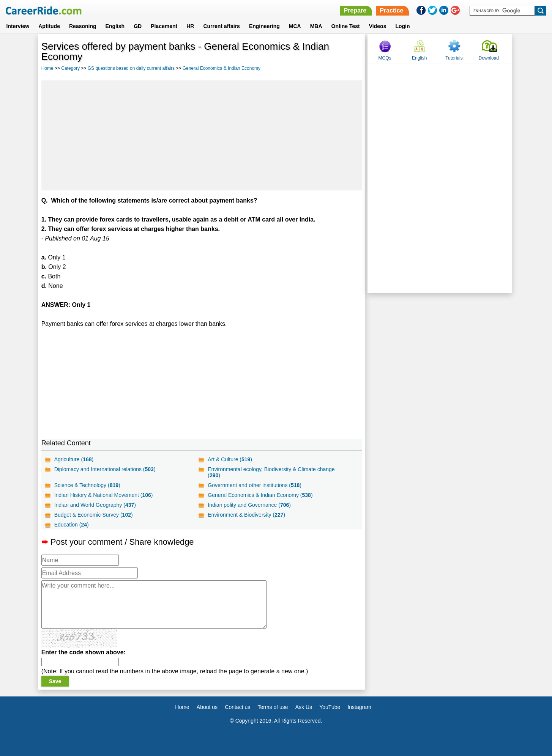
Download (489, 58)
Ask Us (304, 707)
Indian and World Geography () (95, 505)
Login (402, 26)
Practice (391, 10)
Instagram (359, 707)
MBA (316, 26)
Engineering (264, 26)
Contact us (237, 707)
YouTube (330, 707)
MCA (295, 26)
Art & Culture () (230, 459)
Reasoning (83, 26)
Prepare (355, 10)
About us (207, 707)
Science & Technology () (87, 485)
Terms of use (273, 707)
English (115, 26)
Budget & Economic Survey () (94, 515)
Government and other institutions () (255, 485)
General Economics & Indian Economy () (260, 495)
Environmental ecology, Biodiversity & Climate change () (271, 472)
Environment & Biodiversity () (246, 515)
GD (138, 26)
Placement (164, 26)
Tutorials (454, 58)
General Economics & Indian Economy (222, 68)
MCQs (385, 58)
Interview (18, 26)
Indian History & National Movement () (104, 495)
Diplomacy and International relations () (105, 469)
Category (70, 68)
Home (47, 68)
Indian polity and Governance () (249, 505)
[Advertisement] (202, 135)
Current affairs (221, 26)
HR (190, 26)
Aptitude (49, 26)
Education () (72, 525)
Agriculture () (74, 459)
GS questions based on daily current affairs (131, 68)
